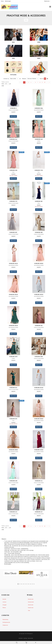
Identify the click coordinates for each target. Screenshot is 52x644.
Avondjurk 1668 (13, 170)
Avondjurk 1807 (13, 233)
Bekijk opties (13, 116)
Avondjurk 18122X (13, 264)
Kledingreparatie (6, 622)
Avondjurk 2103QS (39, 450)
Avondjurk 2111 (39, 481)
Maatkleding (5, 620)
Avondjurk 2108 (13, 481)
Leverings (25, 638)
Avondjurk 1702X (39, 170)
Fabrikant (24, 79)
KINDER (39, 58)
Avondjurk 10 (13, 108)
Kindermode (31, 608)
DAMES (39, 42)
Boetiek (4, 599)
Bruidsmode (31, 599)
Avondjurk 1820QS (39, 264)
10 (45, 82)
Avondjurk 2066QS (39, 419)
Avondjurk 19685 (39, 357)
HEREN (13, 58)
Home (2, 1)
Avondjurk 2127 (39, 512)
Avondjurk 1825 (39, 326)
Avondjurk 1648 (39, 139)
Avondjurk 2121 (13, 512)
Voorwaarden (30, 638)
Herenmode (31, 605)
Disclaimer (21, 638)
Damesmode (31, 602)
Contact (4, 602)
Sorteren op (6, 79)
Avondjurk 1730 (13, 201)
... (33, 82)
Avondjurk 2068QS (13, 450)
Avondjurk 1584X (39, 108)
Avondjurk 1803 (39, 201)
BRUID (13, 42)
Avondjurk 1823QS (39, 295)
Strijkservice (5, 625)
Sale (29, 611)
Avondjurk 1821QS (13, 295)
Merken (4, 608)
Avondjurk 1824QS (13, 326)
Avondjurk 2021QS (39, 388)
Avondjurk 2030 (13, 419)
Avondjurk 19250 (13, 357)
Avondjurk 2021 (13, 388)
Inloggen (5, 605)
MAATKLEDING (13, 75)
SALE (39, 75)
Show (3, 84)
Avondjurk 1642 (13, 139)
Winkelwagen (8, 1)
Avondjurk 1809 (39, 233)
